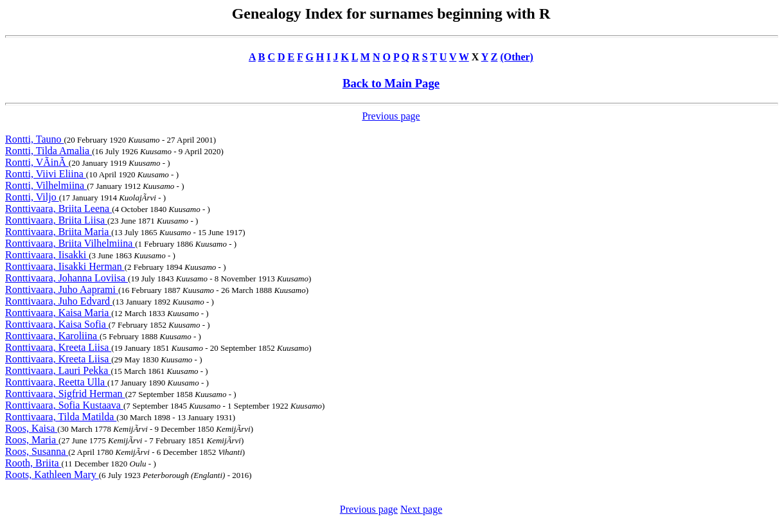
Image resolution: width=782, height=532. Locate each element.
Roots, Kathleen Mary (52, 474)
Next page (421, 509)
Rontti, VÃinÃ (37, 162)
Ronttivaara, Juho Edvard (59, 301)
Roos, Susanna (37, 451)
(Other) (517, 57)
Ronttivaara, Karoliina (52, 336)
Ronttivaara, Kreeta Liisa (58, 347)
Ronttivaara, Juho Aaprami (62, 289)
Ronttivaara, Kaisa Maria (58, 313)
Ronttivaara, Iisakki (47, 255)
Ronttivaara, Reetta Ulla (56, 382)
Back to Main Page (391, 83)
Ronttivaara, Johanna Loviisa (67, 278)
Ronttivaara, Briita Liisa (56, 220)
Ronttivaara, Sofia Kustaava (64, 405)
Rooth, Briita (33, 463)
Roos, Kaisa (31, 428)
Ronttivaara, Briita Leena (58, 208)
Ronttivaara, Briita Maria (58, 232)
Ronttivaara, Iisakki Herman (65, 266)
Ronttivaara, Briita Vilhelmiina (70, 243)
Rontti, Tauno (34, 139)
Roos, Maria (32, 440)
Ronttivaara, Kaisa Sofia (57, 324)
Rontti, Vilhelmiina (46, 185)
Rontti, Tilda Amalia (49, 151)
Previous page (391, 116)
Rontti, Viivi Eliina (46, 174)
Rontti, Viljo (32, 197)
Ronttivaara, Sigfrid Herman (65, 394)
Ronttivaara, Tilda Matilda (61, 417)
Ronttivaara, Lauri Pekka (58, 370)
